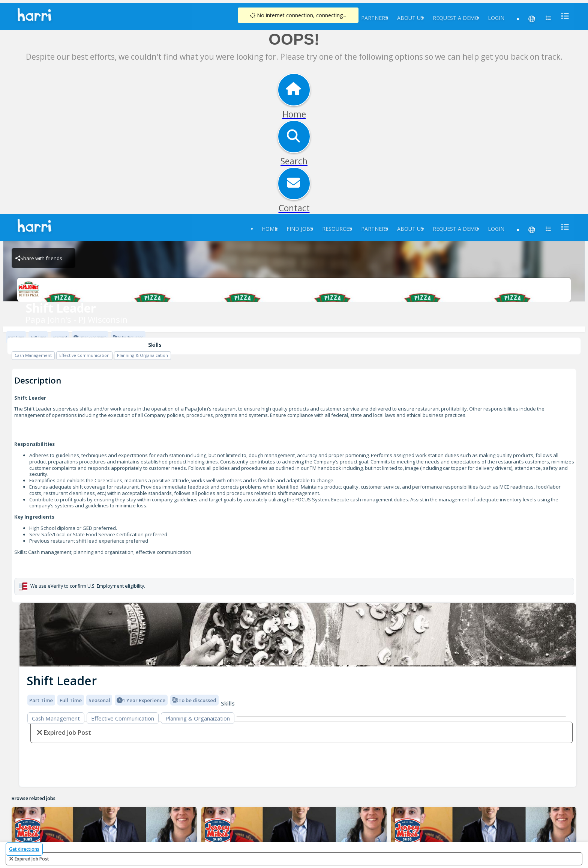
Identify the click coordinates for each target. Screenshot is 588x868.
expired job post (32, 859)
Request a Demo (456, 18)
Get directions (24, 849)
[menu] (563, 16)
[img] (298, 635)
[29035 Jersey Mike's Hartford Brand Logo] (407, 831)
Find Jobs (300, 229)
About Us (410, 18)
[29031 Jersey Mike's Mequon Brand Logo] (218, 831)
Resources (337, 229)
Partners (375, 18)
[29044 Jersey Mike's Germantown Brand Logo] (28, 831)
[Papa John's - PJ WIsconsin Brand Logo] (294, 290)
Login (496, 18)
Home (270, 229)
